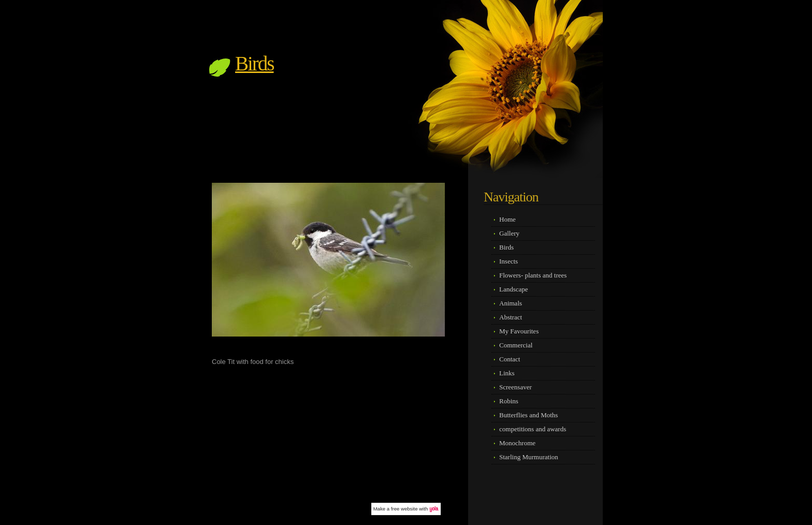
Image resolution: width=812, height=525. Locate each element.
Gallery (509, 233)
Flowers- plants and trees (533, 275)
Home (508, 219)
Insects (509, 261)
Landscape (514, 289)
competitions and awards (533, 429)
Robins (509, 401)
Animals (511, 303)
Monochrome (517, 443)
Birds (255, 63)
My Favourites (519, 331)
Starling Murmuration (529, 457)
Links (507, 373)
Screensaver (516, 387)
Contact (510, 359)
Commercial (516, 345)
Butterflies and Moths (528, 415)
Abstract (511, 317)
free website (404, 509)
